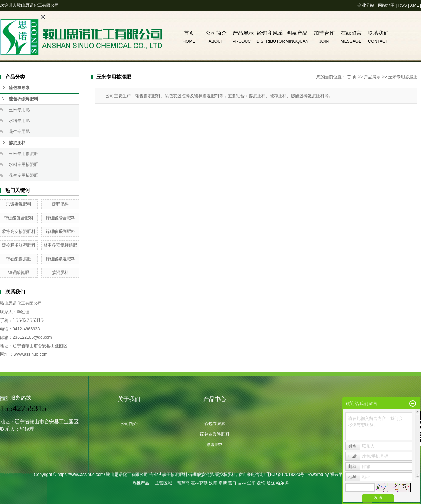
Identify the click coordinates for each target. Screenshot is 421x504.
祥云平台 (339, 475)
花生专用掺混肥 (24, 175)
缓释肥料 (60, 204)
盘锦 (261, 483)
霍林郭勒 (199, 483)
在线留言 (351, 33)
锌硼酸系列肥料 (60, 231)
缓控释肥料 (225, 475)
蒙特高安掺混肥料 (19, 231)
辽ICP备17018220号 (285, 475)
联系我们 (378, 33)
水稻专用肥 (19, 121)
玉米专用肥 (19, 110)
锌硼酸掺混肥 (19, 259)
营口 (232, 483)
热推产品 (141, 483)
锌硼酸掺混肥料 (60, 259)
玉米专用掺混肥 (24, 154)
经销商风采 (270, 33)
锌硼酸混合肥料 (60, 218)
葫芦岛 (183, 483)
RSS (403, 5)
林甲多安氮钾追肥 (60, 245)
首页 (189, 33)
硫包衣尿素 (19, 88)
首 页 (352, 77)
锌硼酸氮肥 (19, 273)
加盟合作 (324, 33)
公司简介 (216, 33)
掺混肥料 (17, 143)
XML (414, 5)
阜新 (223, 483)
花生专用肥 (19, 132)
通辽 (271, 483)
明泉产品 (297, 33)
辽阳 (252, 483)
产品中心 (215, 399)
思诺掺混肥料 (19, 204)
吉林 (242, 483)
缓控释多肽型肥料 (19, 245)
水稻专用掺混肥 (24, 164)
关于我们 (129, 399)
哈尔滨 (282, 483)
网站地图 (386, 5)
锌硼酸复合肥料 (19, 218)
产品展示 (243, 33)
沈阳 (213, 483)
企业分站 (366, 5)
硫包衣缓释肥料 (24, 99)
